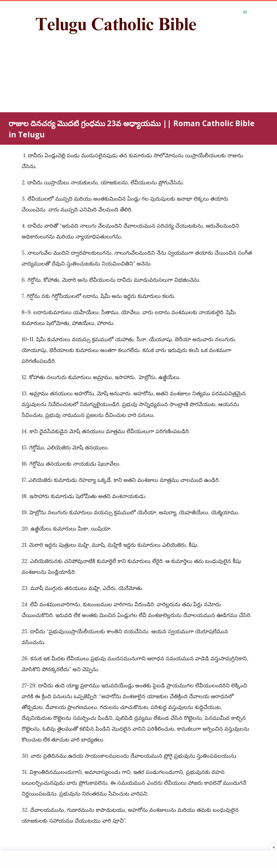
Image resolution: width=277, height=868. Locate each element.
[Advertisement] (130, 82)
